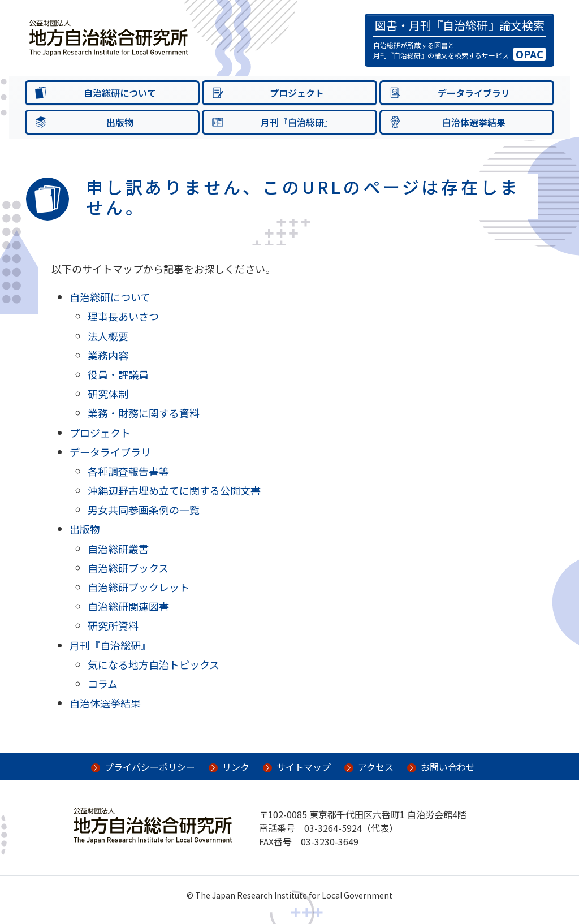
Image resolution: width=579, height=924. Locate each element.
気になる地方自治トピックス (154, 664)
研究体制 (108, 394)
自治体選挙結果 (105, 703)
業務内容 (108, 355)
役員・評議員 (118, 374)
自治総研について (110, 297)
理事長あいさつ (123, 316)
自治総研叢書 (118, 549)
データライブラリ (110, 452)
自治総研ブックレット (139, 587)
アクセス (376, 767)
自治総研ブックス (128, 568)
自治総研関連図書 (128, 606)
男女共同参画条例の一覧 (144, 510)
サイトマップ (304, 767)
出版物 (85, 529)
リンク (236, 767)
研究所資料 (113, 625)
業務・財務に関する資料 (144, 413)
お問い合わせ (448, 767)
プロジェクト (100, 433)
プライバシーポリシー (150, 767)
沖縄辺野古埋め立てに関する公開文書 (174, 490)
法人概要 (108, 336)
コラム (103, 684)
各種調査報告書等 (128, 471)
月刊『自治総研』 (110, 645)
